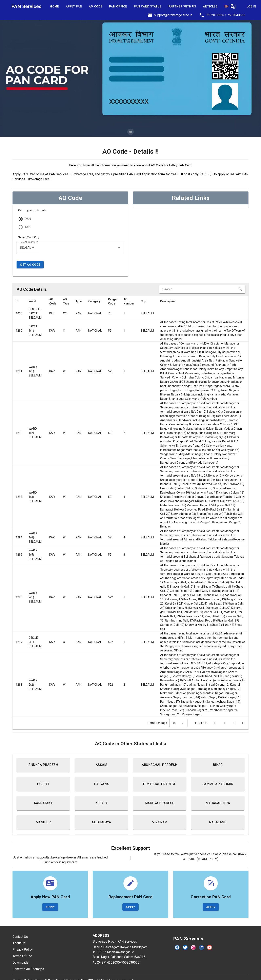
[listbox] (191, 206)
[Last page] (243, 723)
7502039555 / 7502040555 (226, 15)
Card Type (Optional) (32, 210)
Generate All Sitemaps (28, 969)
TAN (28, 227)
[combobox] (70, 248)
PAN (28, 219)
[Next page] (234, 723)
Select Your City (29, 237)
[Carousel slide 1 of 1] (130, 132)
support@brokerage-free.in (173, 15)
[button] (119, 248)
